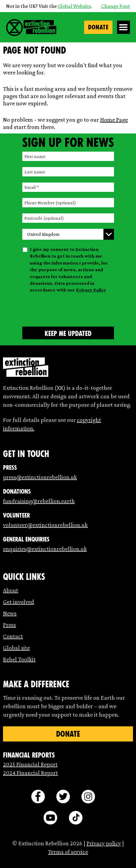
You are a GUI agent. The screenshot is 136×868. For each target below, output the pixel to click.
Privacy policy (104, 843)
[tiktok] (76, 818)
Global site (16, 648)
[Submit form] (68, 333)
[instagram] (88, 797)
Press (9, 625)
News (10, 613)
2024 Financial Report (30, 773)
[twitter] (63, 797)
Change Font (115, 6)
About (11, 590)
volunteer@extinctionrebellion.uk (45, 525)
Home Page (114, 120)
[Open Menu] (124, 27)
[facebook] (38, 797)
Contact (13, 636)
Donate (98, 27)
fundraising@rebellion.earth (39, 501)
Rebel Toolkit (19, 659)
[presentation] (68, 309)
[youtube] (50, 818)
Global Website (74, 6)
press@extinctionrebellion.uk (40, 477)
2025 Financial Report (30, 764)
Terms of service (68, 852)
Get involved (19, 602)
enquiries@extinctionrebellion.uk (45, 549)
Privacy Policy (91, 290)
